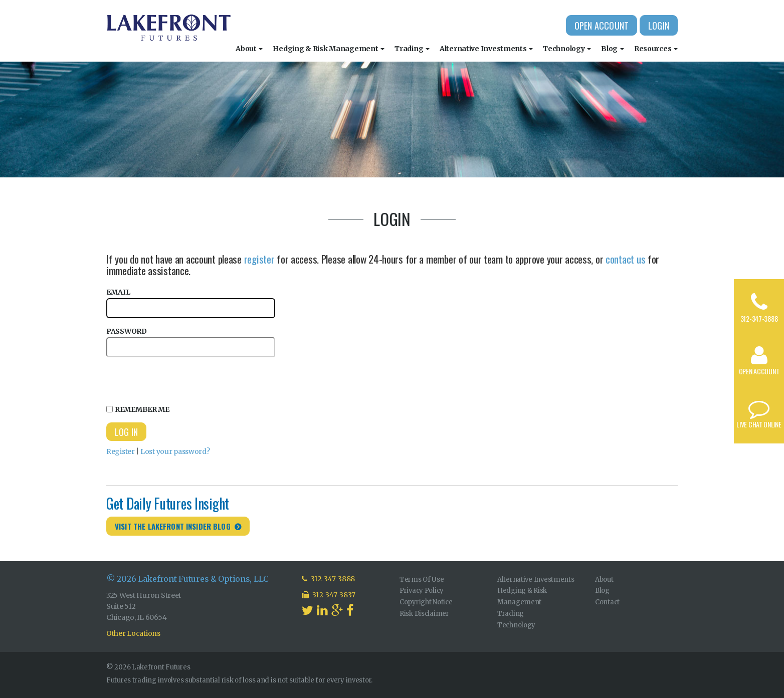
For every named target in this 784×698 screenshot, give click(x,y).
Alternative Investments (486, 49)
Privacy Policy (422, 591)
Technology (567, 49)
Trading (412, 49)
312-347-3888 (759, 318)
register (259, 259)
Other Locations (133, 633)
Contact (607, 602)
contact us (625, 259)
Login (659, 26)
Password (191, 342)
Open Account (602, 26)
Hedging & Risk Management (329, 49)
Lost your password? (175, 451)
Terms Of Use (422, 579)
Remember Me (138, 409)
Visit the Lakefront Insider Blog (173, 526)
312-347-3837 (329, 595)
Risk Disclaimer (424, 614)
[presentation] (182, 379)
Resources (656, 49)
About (249, 49)
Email (191, 303)
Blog (613, 49)
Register (121, 451)
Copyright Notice (426, 602)
